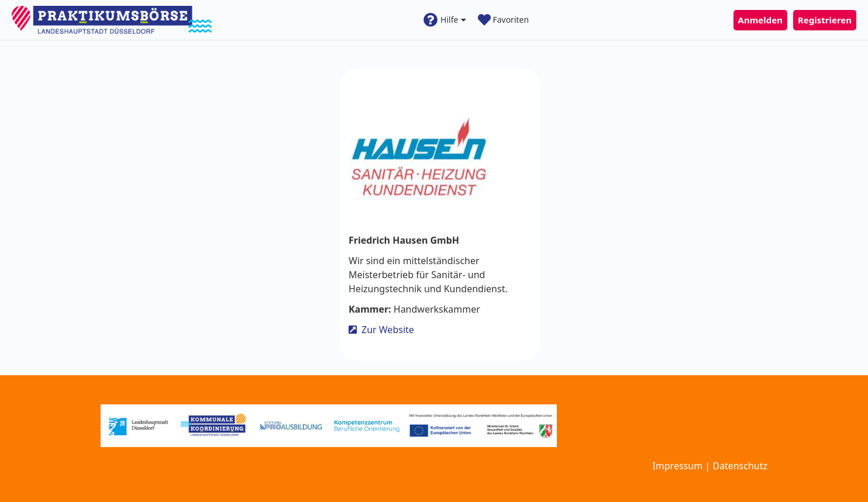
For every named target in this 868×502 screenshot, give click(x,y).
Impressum (677, 466)
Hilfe (445, 20)
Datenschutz (740, 466)
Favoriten (503, 20)
